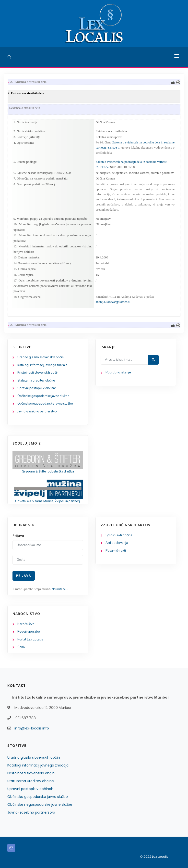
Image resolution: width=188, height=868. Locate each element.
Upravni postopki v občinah (37, 388)
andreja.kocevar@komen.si (113, 302)
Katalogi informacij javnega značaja (42, 365)
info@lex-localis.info (32, 728)
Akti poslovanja (117, 543)
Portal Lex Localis (30, 639)
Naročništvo (26, 624)
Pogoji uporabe (29, 632)
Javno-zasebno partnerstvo (37, 411)
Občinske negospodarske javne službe (45, 404)
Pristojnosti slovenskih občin (38, 373)
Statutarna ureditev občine (36, 381)
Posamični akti (116, 551)
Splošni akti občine (119, 535)
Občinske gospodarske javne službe (43, 396)
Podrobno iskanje (118, 372)
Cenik (21, 647)
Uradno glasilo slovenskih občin (41, 357)
